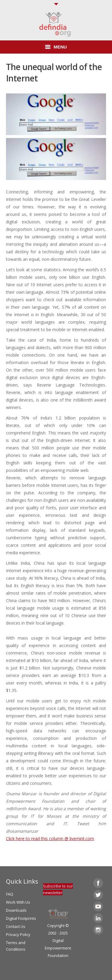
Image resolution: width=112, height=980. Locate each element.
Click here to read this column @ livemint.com (50, 839)
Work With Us (18, 902)
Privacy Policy (18, 934)
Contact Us (16, 926)
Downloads (16, 910)
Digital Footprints (21, 918)
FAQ (10, 894)
